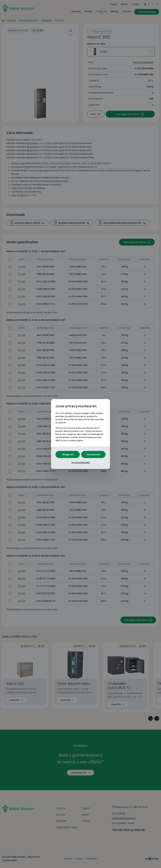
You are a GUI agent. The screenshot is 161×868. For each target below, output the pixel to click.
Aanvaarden (93, 454)
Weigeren (68, 454)
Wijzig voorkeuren (81, 463)
